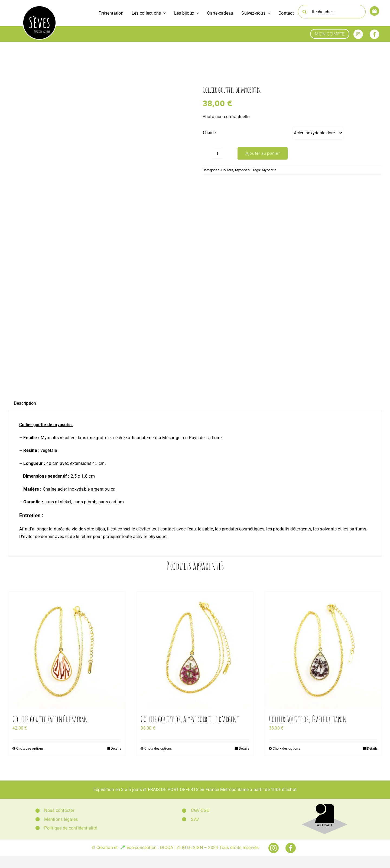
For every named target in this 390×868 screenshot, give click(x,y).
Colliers (227, 170)
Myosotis (242, 170)
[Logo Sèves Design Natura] (39, 7)
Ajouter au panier (263, 153)
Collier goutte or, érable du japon (308, 719)
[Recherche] (305, 12)
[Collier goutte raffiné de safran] (67, 650)
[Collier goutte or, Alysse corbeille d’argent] (195, 650)
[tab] (25, 403)
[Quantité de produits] (217, 154)
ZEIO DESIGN (190, 848)
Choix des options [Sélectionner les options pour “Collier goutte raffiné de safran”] (30, 749)
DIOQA (167, 848)
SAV (195, 819)
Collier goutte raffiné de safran (50, 719)
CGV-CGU (200, 810)
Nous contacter (59, 810)
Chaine (209, 133)
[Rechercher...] (332, 12)
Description (25, 403)
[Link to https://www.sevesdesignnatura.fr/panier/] (374, 11)
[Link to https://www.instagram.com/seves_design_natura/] (358, 34)
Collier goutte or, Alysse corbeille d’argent (190, 719)
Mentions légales (61, 819)
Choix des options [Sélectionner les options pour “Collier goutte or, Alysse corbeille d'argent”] (158, 749)
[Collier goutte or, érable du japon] (323, 650)
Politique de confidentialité (71, 828)
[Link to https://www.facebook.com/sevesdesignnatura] (374, 34)
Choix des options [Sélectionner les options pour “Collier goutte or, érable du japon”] (286, 749)
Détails (116, 749)
